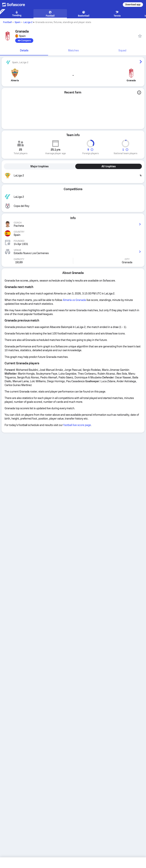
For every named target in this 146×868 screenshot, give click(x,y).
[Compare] (24, 41)
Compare (24, 41)
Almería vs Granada (74, 300)
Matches (73, 50)
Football (7, 22)
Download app (133, 5)
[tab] (24, 51)
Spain (18, 22)
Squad (122, 50)
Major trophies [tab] (39, 166)
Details (24, 50)
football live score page (77, 425)
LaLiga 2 (28, 22)
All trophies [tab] (109, 166)
